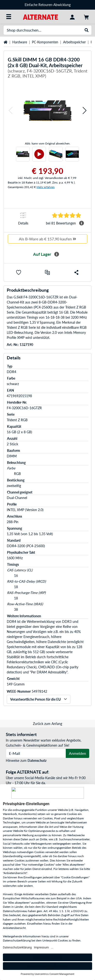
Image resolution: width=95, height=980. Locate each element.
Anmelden (77, 753)
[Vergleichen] (47, 272)
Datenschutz (37, 760)
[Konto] (72, 17)
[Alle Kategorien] (9, 17)
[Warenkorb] (86, 17)
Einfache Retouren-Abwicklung (48, 5)
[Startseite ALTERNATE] (40, 16)
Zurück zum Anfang (47, 724)
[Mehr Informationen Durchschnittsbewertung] (81, 223)
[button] (10, 111)
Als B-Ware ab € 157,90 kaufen (47, 239)
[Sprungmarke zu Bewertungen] (66, 215)
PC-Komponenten (45, 42)
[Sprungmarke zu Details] (23, 220)
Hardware (20, 42)
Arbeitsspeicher (74, 42)
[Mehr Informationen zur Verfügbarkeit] (57, 254)
